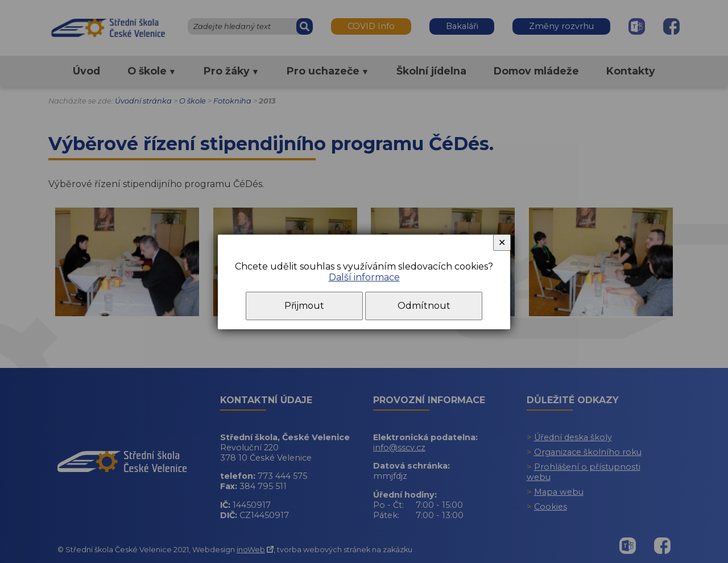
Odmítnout (424, 306)
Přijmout (304, 306)
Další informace (364, 277)
